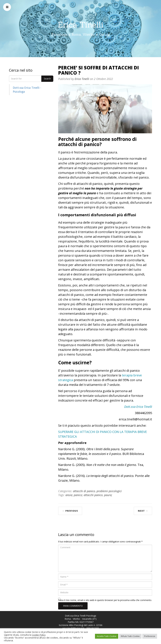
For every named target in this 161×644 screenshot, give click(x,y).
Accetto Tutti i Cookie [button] (107, 636)
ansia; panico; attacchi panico (84, 495)
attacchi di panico (84, 491)
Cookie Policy (39, 635)
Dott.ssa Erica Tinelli (138, 407)
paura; (108, 495)
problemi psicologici (109, 491)
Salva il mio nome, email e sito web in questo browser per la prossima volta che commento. (105, 600)
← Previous (70, 511)
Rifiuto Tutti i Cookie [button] (130, 636)
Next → (143, 511)
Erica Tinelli (81, 25)
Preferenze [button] (150, 636)
